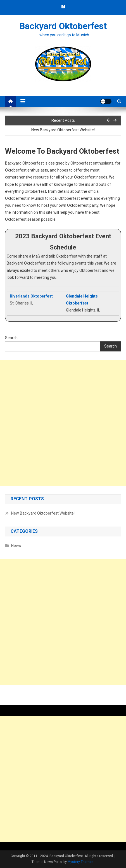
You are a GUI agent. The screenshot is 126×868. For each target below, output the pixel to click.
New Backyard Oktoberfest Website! (63, 130)
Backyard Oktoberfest (63, 26)
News (16, 546)
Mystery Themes (81, 862)
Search (11, 338)
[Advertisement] (63, 423)
